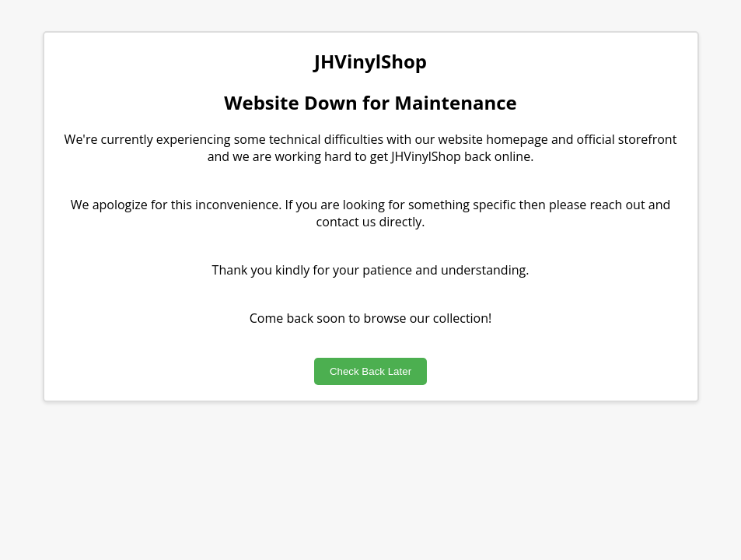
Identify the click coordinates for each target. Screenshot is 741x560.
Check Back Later (370, 371)
